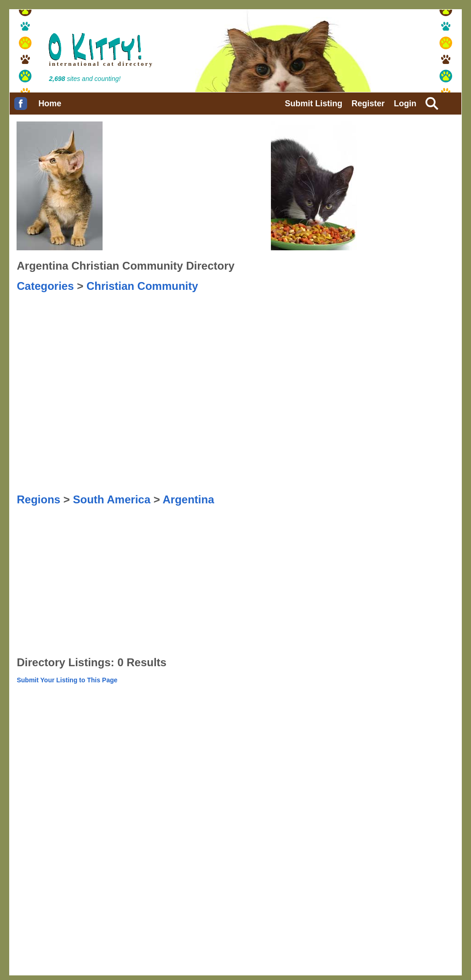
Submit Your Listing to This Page (67, 680)
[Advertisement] (63, 316)
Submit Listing (313, 104)
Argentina (188, 499)
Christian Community (142, 286)
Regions (38, 499)
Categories (45, 286)
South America (112, 499)
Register (368, 104)
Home (50, 104)
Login (405, 104)
